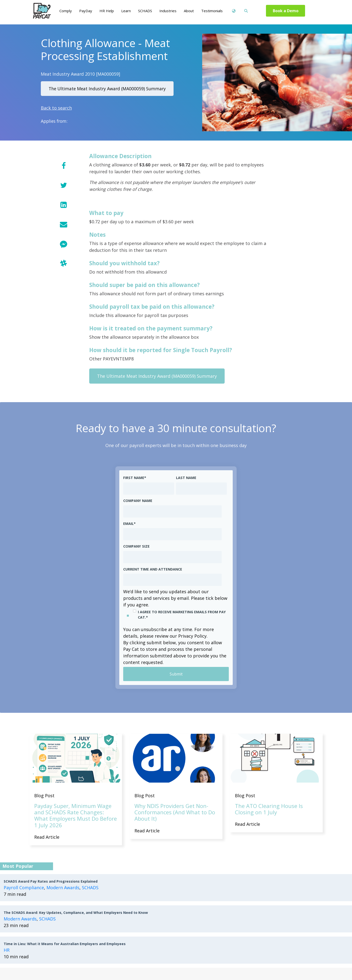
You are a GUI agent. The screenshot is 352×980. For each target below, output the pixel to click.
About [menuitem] (189, 11)
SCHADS (90, 888)
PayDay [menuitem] (86, 11)
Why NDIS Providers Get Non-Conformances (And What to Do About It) (175, 812)
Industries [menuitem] (168, 11)
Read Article (47, 837)
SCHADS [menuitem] (145, 11)
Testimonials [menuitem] (212, 11)
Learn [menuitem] (126, 11)
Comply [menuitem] (66, 11)
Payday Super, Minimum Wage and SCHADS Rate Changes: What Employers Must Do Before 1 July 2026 (76, 815)
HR (7, 950)
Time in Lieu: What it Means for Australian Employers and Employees (65, 944)
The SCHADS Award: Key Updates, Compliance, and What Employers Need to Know (76, 913)
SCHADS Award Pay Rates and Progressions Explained (51, 881)
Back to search (56, 108)
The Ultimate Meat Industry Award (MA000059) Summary (107, 89)
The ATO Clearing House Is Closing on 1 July (269, 809)
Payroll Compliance (24, 888)
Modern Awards (63, 888)
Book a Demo (286, 11)
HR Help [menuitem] (107, 11)
